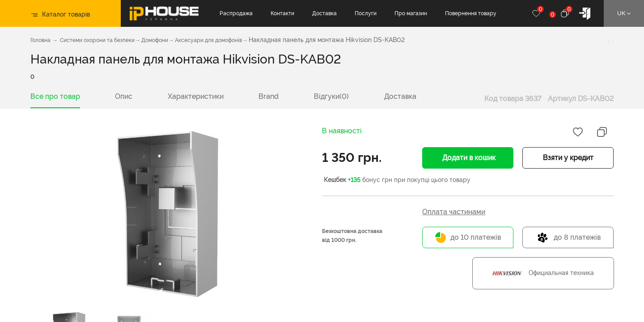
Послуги (366, 13)
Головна (40, 40)
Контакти (282, 13)
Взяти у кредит (568, 158)
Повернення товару (471, 13)
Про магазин (411, 13)
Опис (124, 96)
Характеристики (196, 96)
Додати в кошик (468, 158)
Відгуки (331, 96)
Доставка (324, 13)
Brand (269, 96)
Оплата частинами (454, 212)
